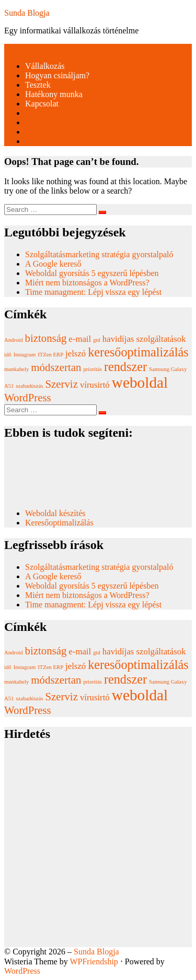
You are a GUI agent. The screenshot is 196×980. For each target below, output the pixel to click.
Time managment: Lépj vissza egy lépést (93, 292)
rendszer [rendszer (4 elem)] (125, 367)
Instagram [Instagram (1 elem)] (25, 355)
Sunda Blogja (27, 13)
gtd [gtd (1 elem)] (97, 340)
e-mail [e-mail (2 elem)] (80, 339)
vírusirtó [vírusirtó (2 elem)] (95, 385)
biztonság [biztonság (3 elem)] (46, 338)
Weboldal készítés (56, 513)
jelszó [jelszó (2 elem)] (76, 354)
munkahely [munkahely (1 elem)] (16, 369)
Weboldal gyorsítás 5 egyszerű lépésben (92, 273)
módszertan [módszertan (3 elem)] (56, 367)
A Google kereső (53, 264)
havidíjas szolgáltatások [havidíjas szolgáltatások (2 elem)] (144, 339)
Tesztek (38, 85)
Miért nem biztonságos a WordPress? (87, 283)
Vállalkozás (45, 66)
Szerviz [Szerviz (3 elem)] (61, 384)
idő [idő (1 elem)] (8, 355)
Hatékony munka (54, 94)
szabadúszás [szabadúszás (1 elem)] (29, 386)
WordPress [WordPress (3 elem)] (28, 398)
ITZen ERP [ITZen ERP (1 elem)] (50, 355)
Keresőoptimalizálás (59, 523)
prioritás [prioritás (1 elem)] (93, 369)
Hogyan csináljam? (57, 75)
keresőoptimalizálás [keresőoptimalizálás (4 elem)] (138, 352)
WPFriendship (94, 961)
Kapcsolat (42, 104)
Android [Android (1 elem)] (14, 340)
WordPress (22, 971)
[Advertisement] (98, 849)
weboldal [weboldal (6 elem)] (140, 383)
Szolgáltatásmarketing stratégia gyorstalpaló (100, 254)
